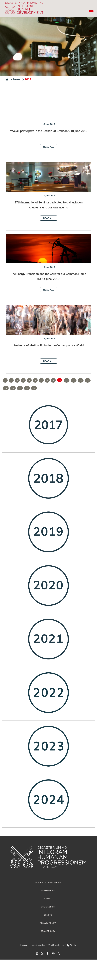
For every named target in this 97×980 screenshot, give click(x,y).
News (15, 79)
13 (81, 380)
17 (20, 388)
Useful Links (48, 907)
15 (6, 388)
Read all (49, 147)
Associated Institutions (48, 882)
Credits (48, 915)
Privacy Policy (48, 923)
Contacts (48, 899)
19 (34, 388)
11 (67, 380)
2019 (26, 79)
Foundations (48, 891)
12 (74, 380)
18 (27, 388)
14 (88, 380)
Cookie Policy (48, 931)
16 (13, 388)
